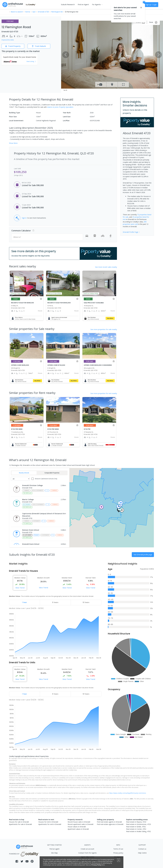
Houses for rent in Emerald (48, 822)
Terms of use (118, 849)
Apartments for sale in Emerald (20, 824)
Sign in (24, 218)
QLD (34, 12)
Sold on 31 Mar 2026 (91, 294)
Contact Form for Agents (87, 853)
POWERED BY (24, 854)
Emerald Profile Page (131, 232)
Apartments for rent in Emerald (50, 824)
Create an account (87, 849)
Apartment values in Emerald (78, 829)
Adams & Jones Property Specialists (60, 107)
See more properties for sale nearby (104, 329)
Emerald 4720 (43, 12)
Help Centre (142, 853)
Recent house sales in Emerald (79, 822)
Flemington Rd (57, 12)
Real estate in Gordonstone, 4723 (139, 824)
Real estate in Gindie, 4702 (136, 827)
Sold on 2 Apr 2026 (54, 294)
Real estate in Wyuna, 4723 (136, 822)
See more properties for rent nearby (104, 393)
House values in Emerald (77, 827)
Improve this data (8, 40)
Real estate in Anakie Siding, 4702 (138, 831)
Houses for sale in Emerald (19, 822)
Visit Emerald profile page (143, 555)
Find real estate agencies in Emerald (110, 824)
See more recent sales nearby (106, 267)
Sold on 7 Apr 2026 (18, 294)
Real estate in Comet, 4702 (136, 829)
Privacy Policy (96, 865)
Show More (13, 143)
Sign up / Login (151, 5)
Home (28, 12)
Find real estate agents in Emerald (109, 822)
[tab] (25, 603)
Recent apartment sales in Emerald (80, 824)
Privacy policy (118, 853)
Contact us (142, 849)
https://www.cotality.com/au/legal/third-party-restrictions (128, 793)
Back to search (17, 12)
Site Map (54, 853)
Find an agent (54, 849)
